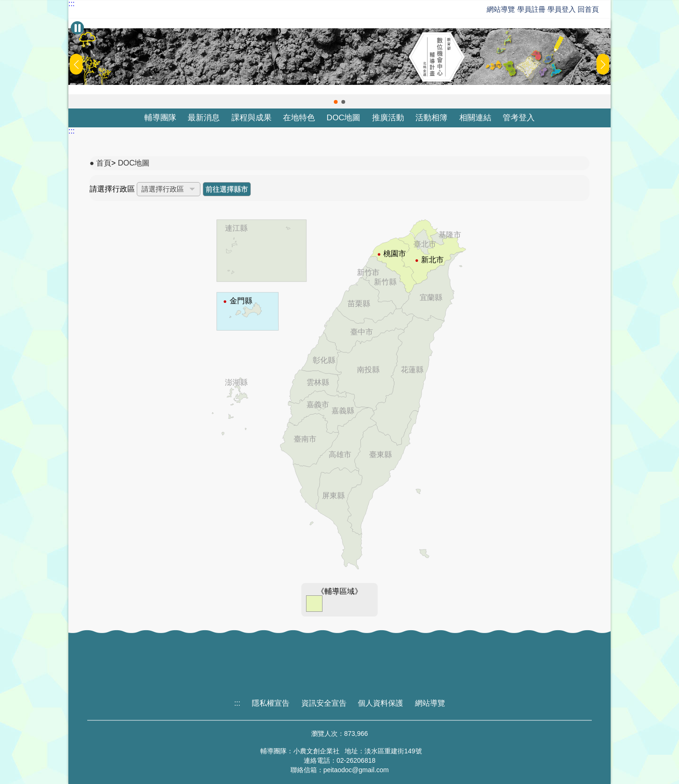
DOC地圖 (344, 118)
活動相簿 (431, 118)
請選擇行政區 (112, 189)
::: (71, 4)
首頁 (104, 163)
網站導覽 (501, 9)
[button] (336, 102)
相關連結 (475, 118)
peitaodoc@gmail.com (356, 770)
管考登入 (519, 118)
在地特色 (299, 118)
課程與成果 (252, 118)
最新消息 (204, 118)
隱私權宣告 (271, 703)
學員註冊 (531, 9)
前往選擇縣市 (227, 189)
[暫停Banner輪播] (77, 28)
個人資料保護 (381, 703)
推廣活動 (388, 118)
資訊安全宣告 (324, 703)
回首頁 (588, 9)
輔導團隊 (160, 118)
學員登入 (562, 9)
